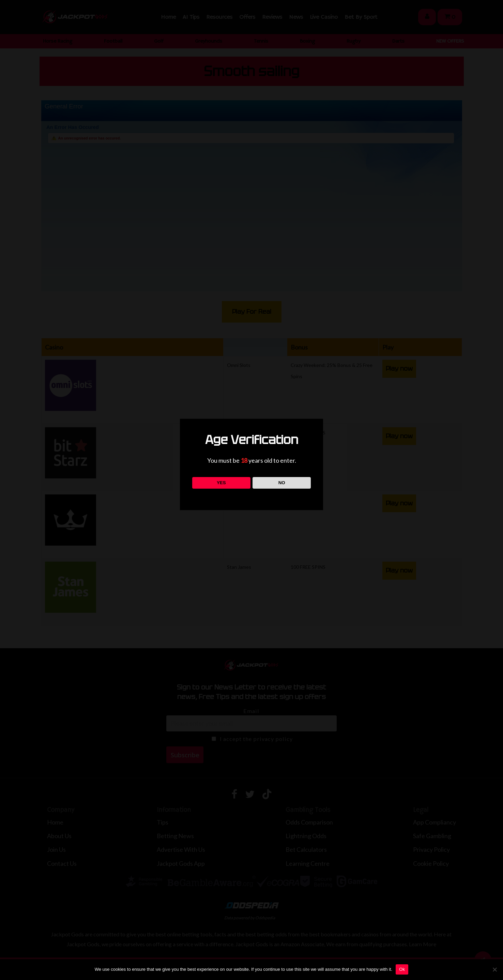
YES (221, 483)
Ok (402, 969)
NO (282, 483)
